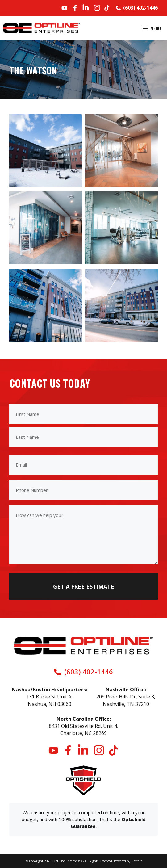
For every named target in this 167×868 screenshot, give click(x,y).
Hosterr (136, 861)
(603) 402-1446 (140, 8)
